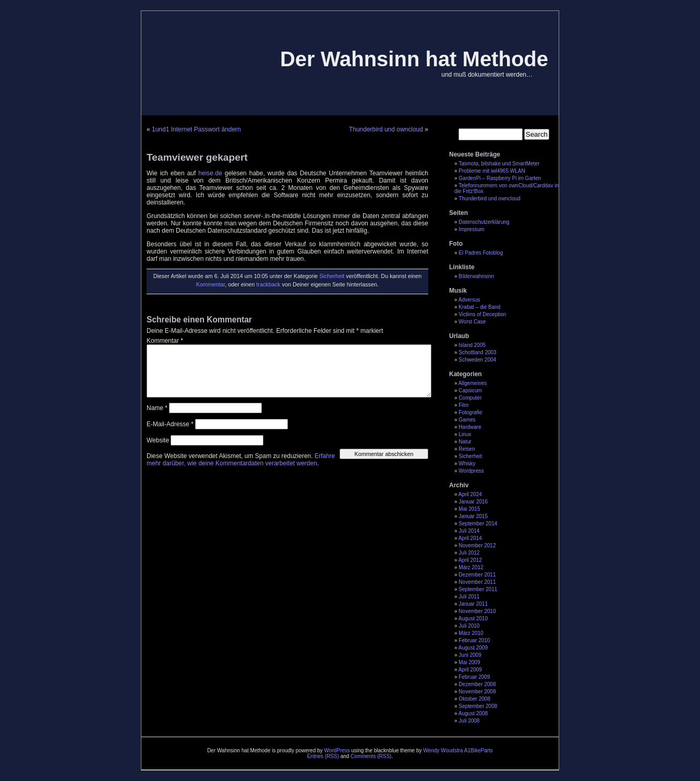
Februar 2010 (474, 640)
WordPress (337, 750)
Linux (465, 434)
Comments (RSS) (371, 756)
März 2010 (471, 633)
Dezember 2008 (477, 684)
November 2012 (477, 545)
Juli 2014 (469, 531)
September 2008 (478, 706)
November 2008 (477, 692)
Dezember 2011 (477, 575)
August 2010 (473, 618)
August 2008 (473, 713)
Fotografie (470, 412)
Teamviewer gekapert (197, 157)
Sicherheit (470, 456)
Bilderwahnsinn (476, 276)
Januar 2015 (473, 516)
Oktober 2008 (474, 699)
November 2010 (477, 611)
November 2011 (477, 582)
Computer (470, 398)
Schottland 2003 (477, 352)
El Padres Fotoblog (481, 253)
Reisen (467, 449)
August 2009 (473, 648)
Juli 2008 (469, 721)
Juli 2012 (469, 553)
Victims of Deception (482, 314)
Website (158, 440)
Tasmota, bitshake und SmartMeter (499, 164)
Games (467, 420)
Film (463, 405)
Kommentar (210, 284)
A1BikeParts (479, 750)
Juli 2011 (469, 597)
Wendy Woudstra (443, 750)
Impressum (471, 229)
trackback (268, 284)
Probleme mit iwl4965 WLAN (492, 171)
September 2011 (478, 589)
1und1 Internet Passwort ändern (196, 129)
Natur (465, 442)
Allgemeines (473, 383)
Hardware (470, 427)
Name (157, 408)
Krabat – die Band (479, 307)
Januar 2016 (473, 502)
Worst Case (472, 322)
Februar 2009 (474, 677)
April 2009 (470, 670)
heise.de (211, 173)
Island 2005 (472, 345)
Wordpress (471, 471)
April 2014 (470, 538)
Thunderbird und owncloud (489, 199)
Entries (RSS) (323, 756)
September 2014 (478, 524)
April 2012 (470, 560)
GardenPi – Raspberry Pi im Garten (500, 178)
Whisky (467, 464)
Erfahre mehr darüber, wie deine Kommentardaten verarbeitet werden (241, 460)
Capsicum (470, 390)
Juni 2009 (470, 655)
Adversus (469, 300)
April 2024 (470, 494)
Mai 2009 (469, 662)
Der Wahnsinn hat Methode (414, 59)
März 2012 (471, 567)
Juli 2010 (469, 626)
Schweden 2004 (477, 360)
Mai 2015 (469, 509)
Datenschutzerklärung (484, 222)
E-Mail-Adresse (170, 424)
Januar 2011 (473, 604)
